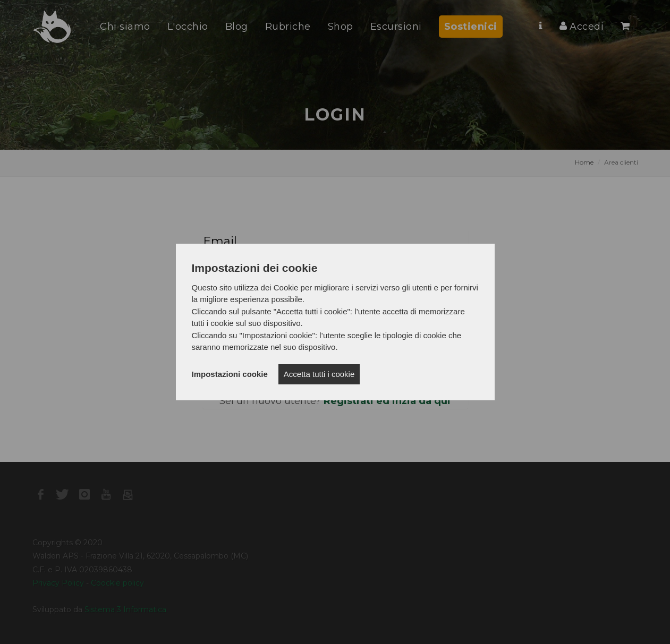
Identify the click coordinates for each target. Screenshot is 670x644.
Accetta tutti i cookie (319, 374)
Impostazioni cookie (230, 374)
